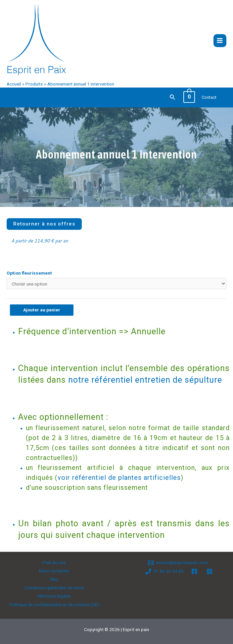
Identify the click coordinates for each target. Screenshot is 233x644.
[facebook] (195, 571)
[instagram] (211, 571)
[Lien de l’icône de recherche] (173, 97)
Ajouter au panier (42, 310)
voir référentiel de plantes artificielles (119, 478)
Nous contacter (54, 571)
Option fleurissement (29, 273)
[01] (164, 571)
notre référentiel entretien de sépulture (145, 380)
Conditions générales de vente (54, 588)
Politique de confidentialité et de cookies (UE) (54, 605)
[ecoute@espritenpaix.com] (178, 563)
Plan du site (54, 562)
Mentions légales (54, 596)
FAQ (54, 579)
